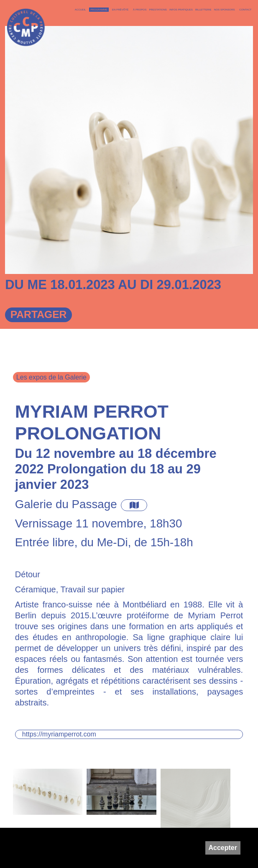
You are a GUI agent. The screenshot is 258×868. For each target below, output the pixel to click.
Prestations (158, 9)
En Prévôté (120, 9)
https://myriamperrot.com (59, 734)
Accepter (223, 848)
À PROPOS (140, 9)
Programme (99, 9)
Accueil (80, 9)
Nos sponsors (225, 9)
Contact (245, 9)
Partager (39, 314)
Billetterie (203, 9)
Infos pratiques (181, 9)
